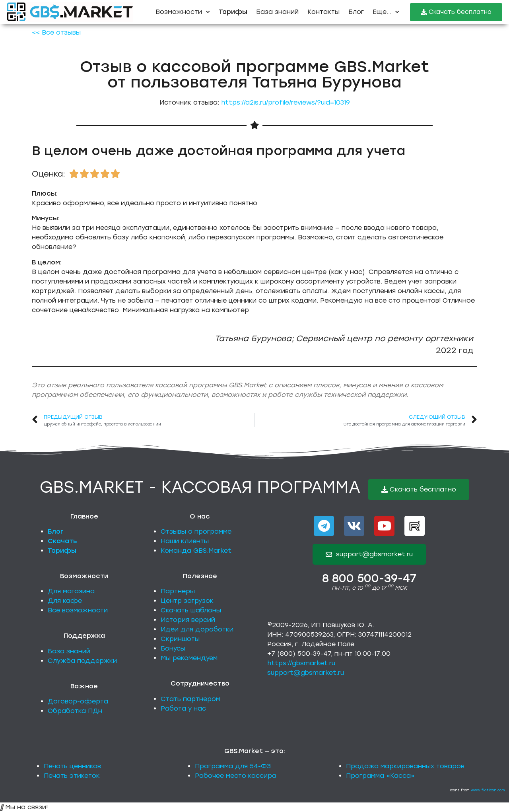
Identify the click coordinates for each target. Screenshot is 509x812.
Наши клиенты (185, 541)
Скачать (62, 541)
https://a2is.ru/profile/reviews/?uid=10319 (286, 102)
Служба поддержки (82, 661)
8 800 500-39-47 (369, 578)
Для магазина (71, 591)
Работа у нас (183, 708)
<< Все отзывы (56, 32)
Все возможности (78, 610)
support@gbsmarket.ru (306, 673)
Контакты (323, 12)
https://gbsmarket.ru (301, 663)
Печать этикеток (72, 776)
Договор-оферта (78, 701)
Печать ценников (72, 766)
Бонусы (173, 648)
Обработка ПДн (75, 711)
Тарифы (62, 551)
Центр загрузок (187, 601)
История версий (188, 620)
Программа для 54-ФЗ (233, 766)
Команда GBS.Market (196, 551)
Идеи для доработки (197, 629)
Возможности (183, 12)
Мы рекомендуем (189, 658)
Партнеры (178, 591)
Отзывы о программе (196, 531)
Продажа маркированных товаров (405, 766)
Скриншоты (180, 639)
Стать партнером (190, 699)
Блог (356, 12)
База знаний (277, 12)
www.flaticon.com (488, 790)
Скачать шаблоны (191, 610)
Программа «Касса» (380, 776)
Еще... (386, 12)
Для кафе (65, 601)
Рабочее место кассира (236, 776)
